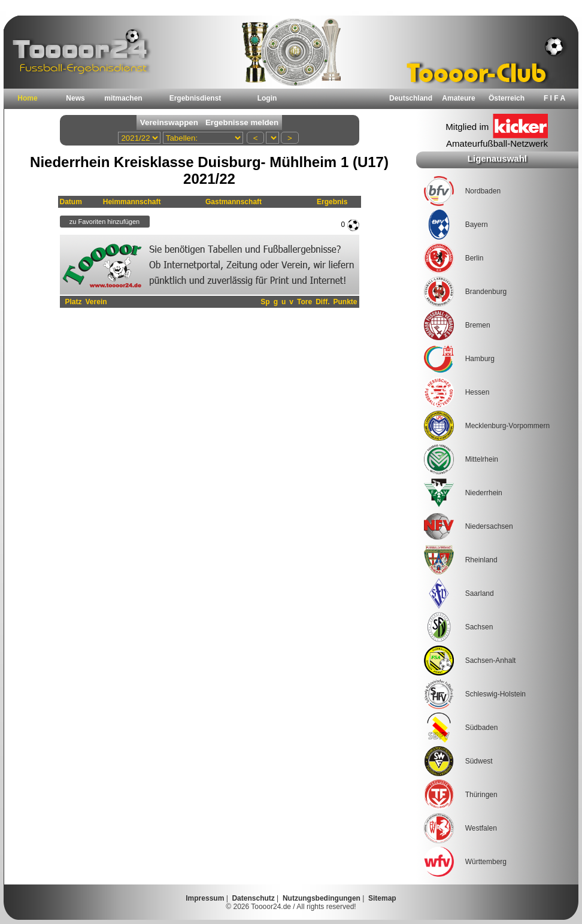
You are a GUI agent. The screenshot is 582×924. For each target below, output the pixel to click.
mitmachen (123, 98)
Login (267, 98)
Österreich (507, 98)
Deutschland (411, 98)
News (75, 98)
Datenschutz (253, 898)
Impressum (205, 898)
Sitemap (382, 898)
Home (27, 98)
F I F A (554, 98)
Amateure (458, 98)
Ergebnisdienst (195, 98)
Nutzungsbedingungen (322, 898)
